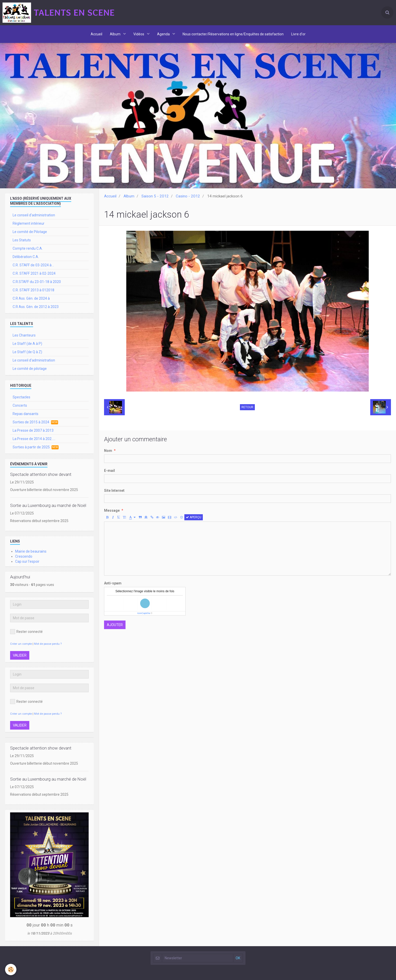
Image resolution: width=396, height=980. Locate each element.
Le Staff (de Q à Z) (27, 352)
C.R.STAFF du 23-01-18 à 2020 (37, 282)
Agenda (164, 34)
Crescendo (24, 556)
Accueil (96, 34)
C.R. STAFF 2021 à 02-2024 (34, 273)
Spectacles (21, 397)
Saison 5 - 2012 (155, 196)
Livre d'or (298, 34)
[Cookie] (11, 970)
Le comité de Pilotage (30, 232)
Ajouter (115, 625)
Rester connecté (26, 632)
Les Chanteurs (24, 335)
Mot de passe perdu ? (48, 644)
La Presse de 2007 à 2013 (33, 430)
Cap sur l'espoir (27, 561)
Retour (247, 407)
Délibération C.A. (26, 257)
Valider (20, 655)
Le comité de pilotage (30, 369)
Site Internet (114, 491)
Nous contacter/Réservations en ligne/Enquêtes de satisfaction (233, 34)
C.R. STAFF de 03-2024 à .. (33, 265)
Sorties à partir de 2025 (36, 447)
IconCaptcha (144, 613)
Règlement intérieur (29, 223)
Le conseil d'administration (34, 215)
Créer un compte (21, 644)
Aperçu (194, 517)
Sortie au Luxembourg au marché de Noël (48, 505)
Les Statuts (22, 240)
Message (112, 510)
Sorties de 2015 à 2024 (35, 422)
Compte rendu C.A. (28, 248)
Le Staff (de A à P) (27, 344)
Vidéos (139, 34)
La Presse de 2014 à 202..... (34, 439)
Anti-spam (113, 583)
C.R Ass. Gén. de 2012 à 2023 (36, 307)
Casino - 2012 (188, 196)
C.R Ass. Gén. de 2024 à (31, 298)
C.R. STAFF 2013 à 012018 (33, 290)
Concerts (20, 405)
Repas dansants (26, 414)
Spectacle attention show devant (41, 474)
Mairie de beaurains (31, 551)
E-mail (109, 471)
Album (116, 34)
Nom (108, 451)
